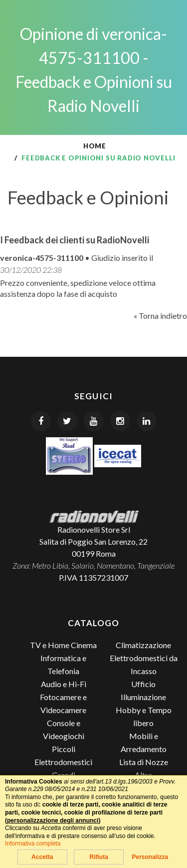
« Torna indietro (160, 316)
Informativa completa (33, 844)
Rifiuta (98, 857)
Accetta (42, 857)
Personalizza (150, 857)
